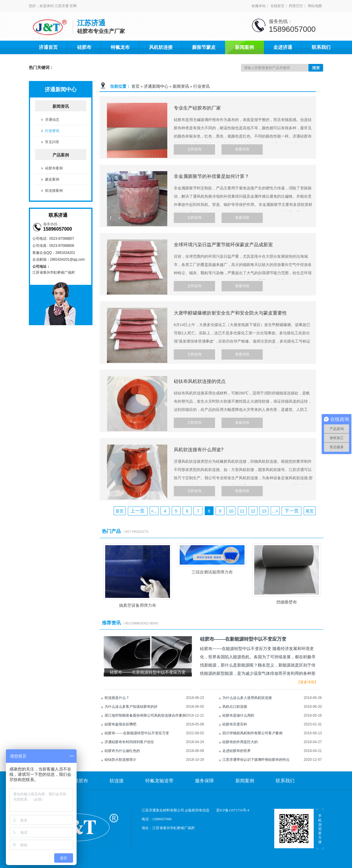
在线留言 (277, 6)
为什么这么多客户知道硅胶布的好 (131, 707)
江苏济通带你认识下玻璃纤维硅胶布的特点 (256, 760)
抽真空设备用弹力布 (138, 605)
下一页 (292, 511)
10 (231, 511)
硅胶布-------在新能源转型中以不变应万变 (137, 733)
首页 (135, 86)
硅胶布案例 (54, 168)
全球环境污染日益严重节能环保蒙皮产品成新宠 (223, 245)
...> (275, 511)
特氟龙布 (120, 47)
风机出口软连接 (235, 707)
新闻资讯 (181, 86)
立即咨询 (194, 149)
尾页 (310, 511)
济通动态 (52, 120)
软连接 (117, 781)
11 (242, 511)
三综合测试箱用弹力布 (212, 572)
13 (264, 511)
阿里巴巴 (296, 6)
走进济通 (283, 47)
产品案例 (61, 155)
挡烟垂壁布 (287, 602)
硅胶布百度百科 (235, 724)
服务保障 (204, 781)
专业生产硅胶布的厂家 (197, 108)
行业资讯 (201, 86)
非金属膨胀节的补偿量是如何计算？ (211, 176)
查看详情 (242, 149)
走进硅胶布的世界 (237, 751)
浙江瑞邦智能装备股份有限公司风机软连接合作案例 (145, 715)
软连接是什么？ (117, 698)
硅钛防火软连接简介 (120, 760)
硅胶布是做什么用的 (238, 715)
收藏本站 (259, 6)
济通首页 (48, 47)
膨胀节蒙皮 (204, 47)
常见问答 (52, 142)
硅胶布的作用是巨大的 (240, 742)
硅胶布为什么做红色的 (122, 751)
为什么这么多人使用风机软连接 (247, 698)
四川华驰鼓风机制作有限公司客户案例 (252, 733)
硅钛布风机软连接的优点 (200, 381)
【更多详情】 (307, 682)
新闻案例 (244, 47)
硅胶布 (84, 47)
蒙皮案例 (52, 179)
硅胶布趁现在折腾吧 (120, 724)
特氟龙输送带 (159, 781)
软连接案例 (54, 191)
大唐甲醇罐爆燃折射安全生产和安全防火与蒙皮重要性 (230, 313)
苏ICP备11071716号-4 (233, 810)
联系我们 (321, 47)
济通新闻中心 (156, 86)
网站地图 (315, 6)
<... (154, 511)
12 (253, 511)
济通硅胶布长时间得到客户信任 (129, 742)
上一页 (138, 511)
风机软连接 (161, 47)
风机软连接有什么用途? (199, 450)
